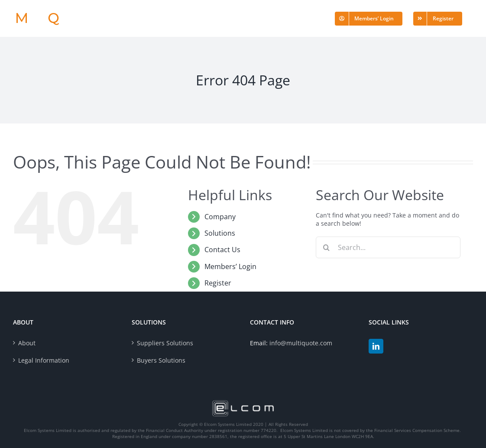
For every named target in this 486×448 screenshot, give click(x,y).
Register (218, 283)
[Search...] (388, 247)
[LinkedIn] (376, 346)
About (27, 343)
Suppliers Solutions (165, 343)
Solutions (220, 233)
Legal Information (44, 360)
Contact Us (222, 250)
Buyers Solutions (161, 360)
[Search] (327, 247)
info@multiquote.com (301, 343)
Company (220, 217)
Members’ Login (230, 266)
